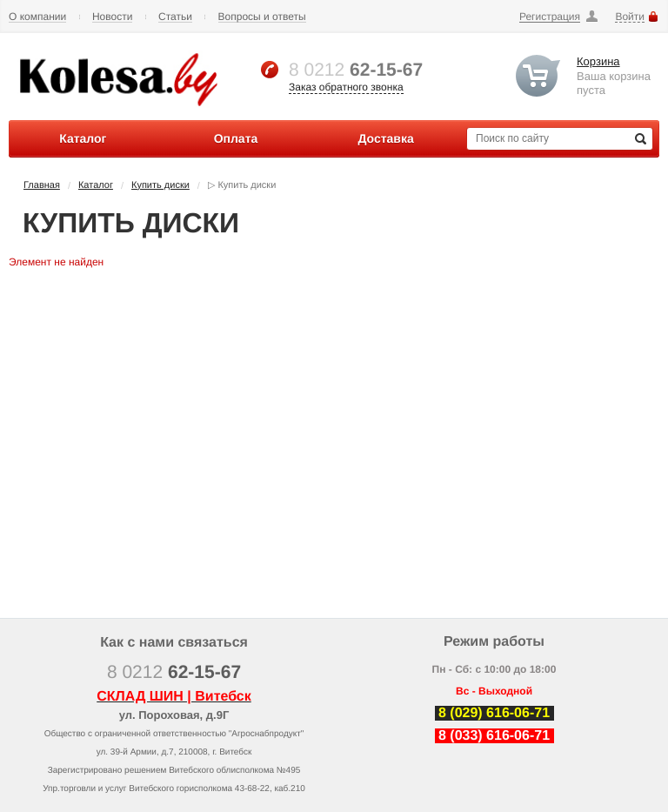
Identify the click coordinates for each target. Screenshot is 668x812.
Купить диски (160, 185)
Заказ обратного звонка (346, 87)
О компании (37, 17)
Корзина (598, 61)
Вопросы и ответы (262, 17)
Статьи (175, 17)
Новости (112, 17)
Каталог (96, 185)
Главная (42, 185)
